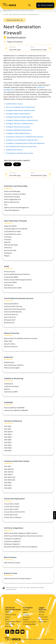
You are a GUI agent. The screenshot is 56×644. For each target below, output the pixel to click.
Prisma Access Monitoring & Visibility (18, 280)
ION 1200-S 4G (10, 477)
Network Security (12, 587)
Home (6, 14)
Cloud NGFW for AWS (12, 231)
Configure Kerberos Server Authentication (22, 120)
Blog (7, 619)
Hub (6, 205)
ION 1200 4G (9, 469)
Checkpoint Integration (13, 539)
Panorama (8, 248)
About (25, 612)
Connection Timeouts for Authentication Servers (24, 137)
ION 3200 (8, 440)
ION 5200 (8, 442)
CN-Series (8, 237)
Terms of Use (44, 619)
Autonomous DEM (11, 392)
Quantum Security (11, 347)
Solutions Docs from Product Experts (18, 578)
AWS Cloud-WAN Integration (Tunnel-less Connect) (23, 536)
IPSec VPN (8, 341)
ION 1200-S (8, 432)
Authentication (33, 14)
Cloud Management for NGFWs (16, 229)
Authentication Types (14, 104)
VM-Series (8, 253)
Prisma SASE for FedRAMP (14, 408)
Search (8, 617)
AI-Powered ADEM (11, 277)
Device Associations (12, 202)
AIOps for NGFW (10, 226)
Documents (43, 622)
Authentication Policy (14, 150)
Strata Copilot (45, 5)
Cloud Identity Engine (12, 197)
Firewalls (8, 240)
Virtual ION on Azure (12, 506)
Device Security (10, 317)
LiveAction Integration (12, 541)
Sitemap (8, 626)
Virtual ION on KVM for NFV (14, 512)
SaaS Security (9, 323)
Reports (7, 389)
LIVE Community (30, 622)
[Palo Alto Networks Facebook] (7, 633)
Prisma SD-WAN (10, 282)
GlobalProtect (9, 362)
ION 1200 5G (9, 472)
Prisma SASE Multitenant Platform (17, 274)
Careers (26, 615)
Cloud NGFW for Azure (13, 234)
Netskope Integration (12, 544)
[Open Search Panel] (30, 5)
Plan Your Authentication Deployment (20, 107)
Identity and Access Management (16, 207)
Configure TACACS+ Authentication (19, 124)
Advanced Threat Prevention (15, 309)
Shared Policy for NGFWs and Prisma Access (21, 338)
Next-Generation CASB (13, 288)
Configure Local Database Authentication (22, 140)
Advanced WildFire (11, 304)
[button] (55, 515)
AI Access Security (11, 314)
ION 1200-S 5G (10, 480)
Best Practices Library (12, 563)
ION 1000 (8, 426)
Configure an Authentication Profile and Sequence (25, 143)
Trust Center (43, 617)
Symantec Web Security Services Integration (21, 547)
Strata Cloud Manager (12, 191)
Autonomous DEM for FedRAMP (16, 410)
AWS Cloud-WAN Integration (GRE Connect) (21, 533)
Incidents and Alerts (11, 386)
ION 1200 (8, 429)
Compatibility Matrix (13, 622)
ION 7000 (8, 445)
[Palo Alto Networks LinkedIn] (13, 633)
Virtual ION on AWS (11, 504)
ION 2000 (8, 434)
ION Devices (9, 285)
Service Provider (10, 250)
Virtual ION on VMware (13, 517)
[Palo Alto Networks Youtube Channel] (22, 633)
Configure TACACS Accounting (18, 127)
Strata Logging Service (12, 199)
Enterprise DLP (10, 320)
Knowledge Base (29, 624)
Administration (11, 589)
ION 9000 (8, 448)
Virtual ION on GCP (11, 509)
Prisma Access (10, 272)
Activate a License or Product (15, 194)
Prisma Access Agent (12, 368)
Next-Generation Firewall (18, 14)
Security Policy (10, 344)
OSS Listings (10, 624)
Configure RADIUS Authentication (19, 130)
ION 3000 (8, 437)
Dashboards (8, 384)
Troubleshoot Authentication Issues (19, 153)
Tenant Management (12, 210)
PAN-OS (7, 242)
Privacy (42, 615)
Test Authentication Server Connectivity (21, 147)
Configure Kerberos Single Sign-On (19, 117)
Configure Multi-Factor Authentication (20, 110)
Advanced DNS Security (13, 312)
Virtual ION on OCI (11, 515)
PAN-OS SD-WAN (11, 245)
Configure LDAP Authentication (18, 133)
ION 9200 (8, 450)
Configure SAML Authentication (18, 114)
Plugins (7, 256)
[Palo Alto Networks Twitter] (18, 633)
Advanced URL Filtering (13, 306)
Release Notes (11, 615)
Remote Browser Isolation (14, 365)
